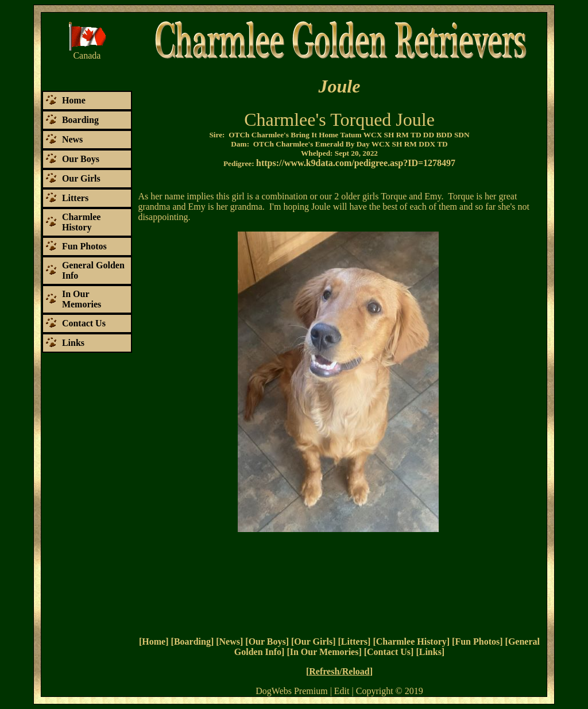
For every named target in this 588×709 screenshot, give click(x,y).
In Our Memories (324, 652)
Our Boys (267, 641)
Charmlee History (411, 641)
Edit (342, 691)
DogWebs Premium (291, 691)
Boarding (192, 641)
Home (154, 641)
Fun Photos (477, 641)
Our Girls (313, 641)
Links (430, 652)
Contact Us (389, 652)
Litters (354, 641)
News (230, 641)
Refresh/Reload (339, 671)
